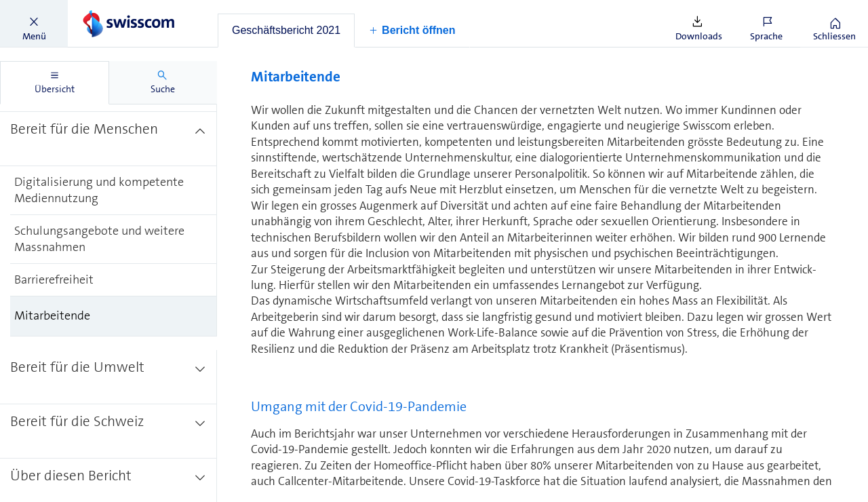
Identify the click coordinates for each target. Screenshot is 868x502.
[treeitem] (108, 139)
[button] (34, 24)
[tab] (286, 31)
